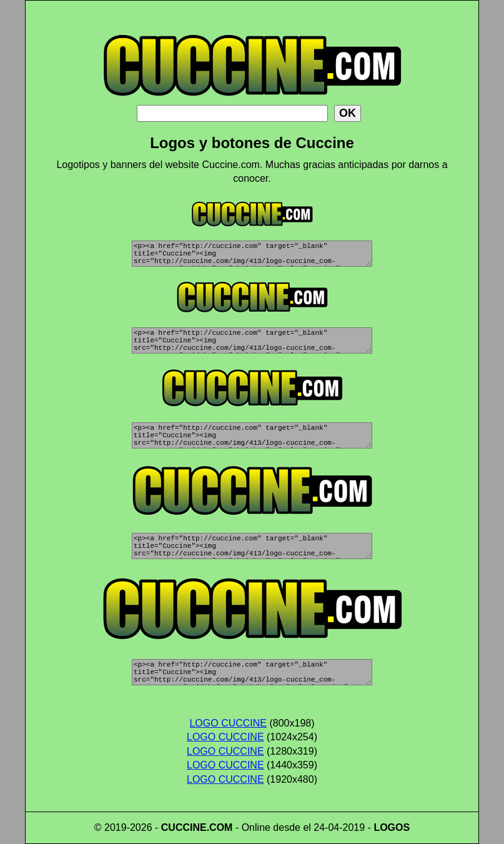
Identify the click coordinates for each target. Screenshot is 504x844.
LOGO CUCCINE (228, 723)
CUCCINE (184, 827)
